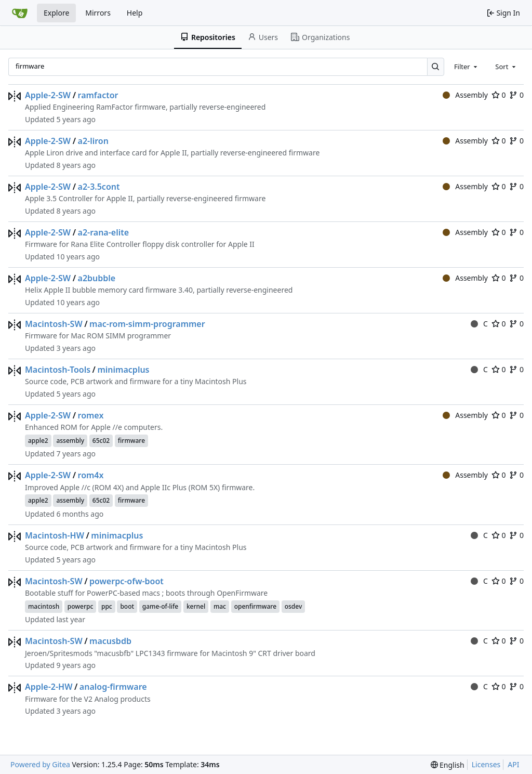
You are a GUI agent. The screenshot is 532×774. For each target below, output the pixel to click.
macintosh (44, 606)
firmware (131, 441)
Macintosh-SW (54, 324)
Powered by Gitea (40, 764)
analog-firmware (113, 687)
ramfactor (98, 95)
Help (135, 13)
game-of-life (161, 606)
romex (91, 415)
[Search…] (436, 67)
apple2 (38, 441)
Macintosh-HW (55, 535)
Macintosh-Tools (58, 370)
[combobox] (467, 67)
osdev (294, 606)
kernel (196, 606)
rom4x (91, 475)
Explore (56, 13)
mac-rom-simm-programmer (147, 324)
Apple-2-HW (49, 687)
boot (127, 606)
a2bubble (97, 278)
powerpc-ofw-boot (127, 581)
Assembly (465, 95)
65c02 (101, 441)
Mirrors (98, 13)
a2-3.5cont (99, 187)
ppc (107, 606)
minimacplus (123, 370)
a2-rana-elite (104, 232)
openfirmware (255, 606)
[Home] (20, 13)
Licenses (486, 764)
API (513, 764)
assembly (70, 441)
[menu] (448, 765)
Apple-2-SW (48, 95)
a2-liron (93, 141)
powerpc (81, 606)
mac (220, 606)
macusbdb (110, 641)
